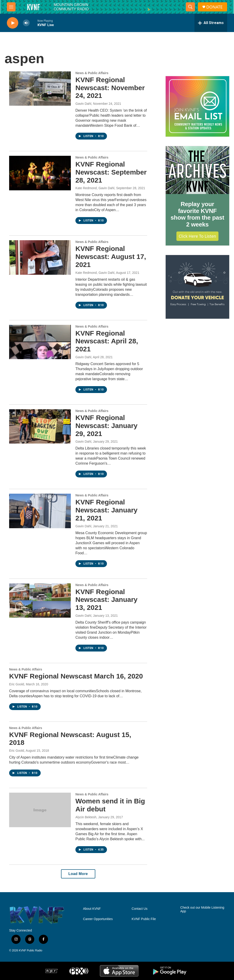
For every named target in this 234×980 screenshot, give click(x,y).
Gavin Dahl (83, 104)
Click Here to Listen (197, 236)
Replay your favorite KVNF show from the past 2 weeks (197, 214)
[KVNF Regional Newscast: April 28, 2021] (40, 342)
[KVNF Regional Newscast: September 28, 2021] (40, 173)
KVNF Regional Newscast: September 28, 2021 (111, 172)
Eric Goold (17, 684)
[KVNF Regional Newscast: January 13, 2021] (40, 600)
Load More (78, 874)
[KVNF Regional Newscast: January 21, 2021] (40, 511)
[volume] (26, 23)
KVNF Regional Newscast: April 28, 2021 (107, 341)
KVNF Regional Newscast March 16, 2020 (76, 676)
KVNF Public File (144, 919)
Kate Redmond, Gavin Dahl (95, 188)
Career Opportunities (98, 919)
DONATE (214, 7)
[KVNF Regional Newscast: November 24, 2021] (40, 89)
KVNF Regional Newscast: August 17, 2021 (111, 257)
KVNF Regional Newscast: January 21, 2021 (106, 510)
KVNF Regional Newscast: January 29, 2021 (106, 426)
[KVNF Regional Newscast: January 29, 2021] (40, 426)
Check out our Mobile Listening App (202, 909)
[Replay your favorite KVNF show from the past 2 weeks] (197, 170)
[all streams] (211, 23)
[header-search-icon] (190, 7)
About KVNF (92, 909)
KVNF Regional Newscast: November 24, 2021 (110, 88)
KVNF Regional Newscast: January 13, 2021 (106, 600)
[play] (13, 23)
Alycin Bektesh (86, 817)
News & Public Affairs (92, 73)
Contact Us (140, 909)
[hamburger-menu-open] (11, 7)
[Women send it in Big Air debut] (40, 810)
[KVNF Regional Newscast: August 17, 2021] (40, 257)
